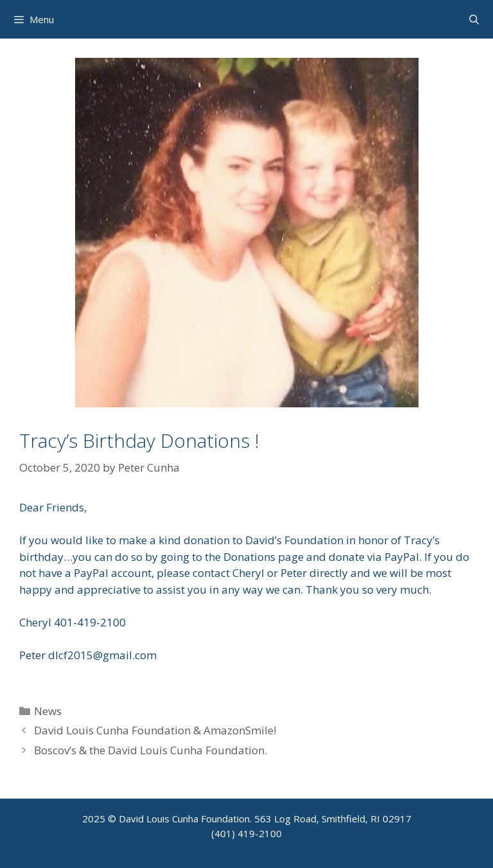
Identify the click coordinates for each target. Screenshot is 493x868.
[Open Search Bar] (474, 19)
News (48, 711)
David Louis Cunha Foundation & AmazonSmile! (155, 730)
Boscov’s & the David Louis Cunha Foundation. (151, 750)
